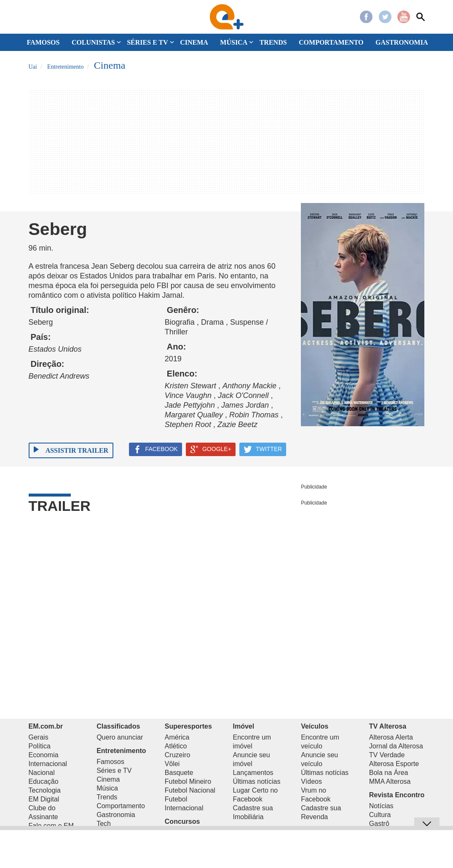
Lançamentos (253, 773)
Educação (44, 781)
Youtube (404, 17)
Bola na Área (389, 773)
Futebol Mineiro (188, 781)
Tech (104, 824)
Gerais (39, 737)
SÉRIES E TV (147, 42)
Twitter (385, 17)
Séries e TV (114, 771)
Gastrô (379, 824)
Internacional (48, 764)
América (177, 737)
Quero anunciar (120, 737)
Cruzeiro (177, 755)
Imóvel (243, 726)
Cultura (380, 815)
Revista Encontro (397, 795)
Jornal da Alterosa (396, 746)
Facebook (366, 17)
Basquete (179, 773)
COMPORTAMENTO (331, 42)
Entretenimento (121, 751)
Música (107, 788)
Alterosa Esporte (394, 764)
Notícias (381, 806)
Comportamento (121, 806)
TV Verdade (387, 755)
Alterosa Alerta (391, 737)
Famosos (110, 762)
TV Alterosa (388, 726)
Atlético (176, 746)
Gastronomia (116, 815)
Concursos (182, 821)
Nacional (42, 773)
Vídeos (311, 781)
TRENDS (273, 42)
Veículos (315, 726)
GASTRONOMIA (402, 42)
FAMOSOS (43, 42)
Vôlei (172, 764)
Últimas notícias (256, 781)
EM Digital (44, 799)
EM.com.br (46, 726)
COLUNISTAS (93, 42)
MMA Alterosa (390, 781)
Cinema (108, 779)
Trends (107, 797)
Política (40, 746)
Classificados (118, 726)
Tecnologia (45, 790)
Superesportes (188, 726)
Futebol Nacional (190, 790)
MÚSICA (234, 42)
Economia (44, 755)
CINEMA (194, 42)
